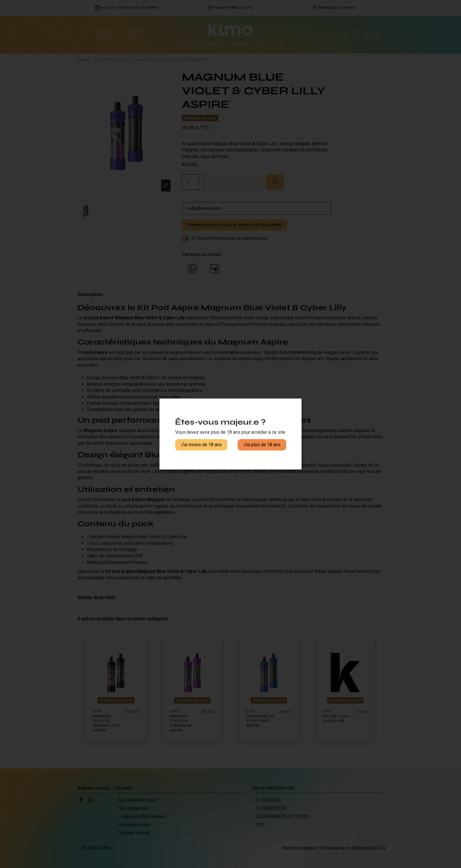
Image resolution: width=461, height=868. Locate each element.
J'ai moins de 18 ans (201, 445)
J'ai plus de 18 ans (262, 445)
